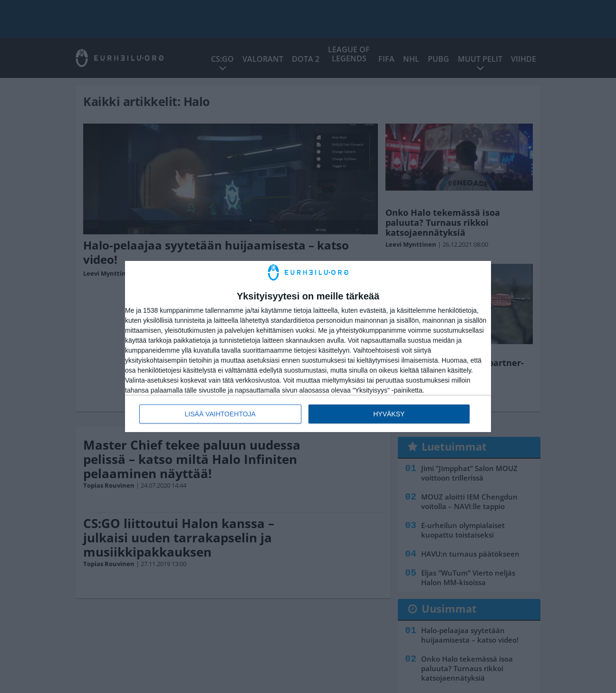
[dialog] (308, 347)
